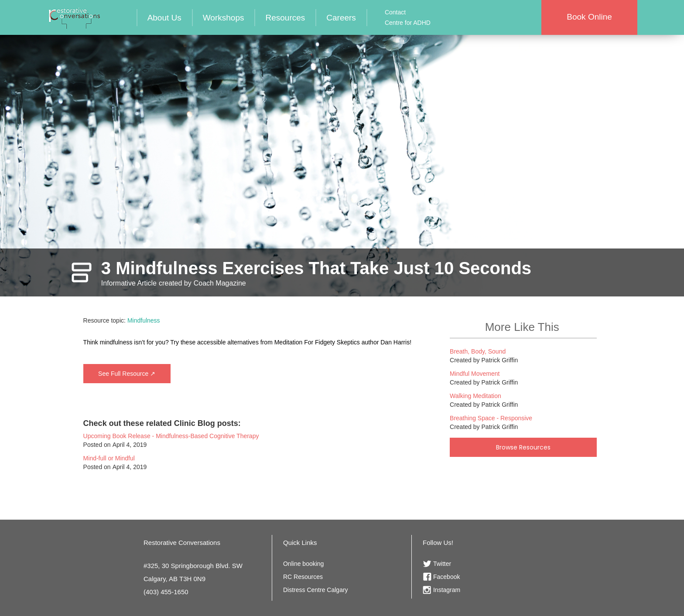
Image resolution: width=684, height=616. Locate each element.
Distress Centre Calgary (316, 590)
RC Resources (303, 577)
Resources (285, 18)
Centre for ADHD (408, 23)
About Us (164, 18)
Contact (395, 12)
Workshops (224, 18)
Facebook (446, 577)
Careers (341, 18)
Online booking (303, 564)
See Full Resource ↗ (127, 374)
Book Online (589, 17)
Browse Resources (523, 447)
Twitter (442, 564)
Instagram (447, 590)
